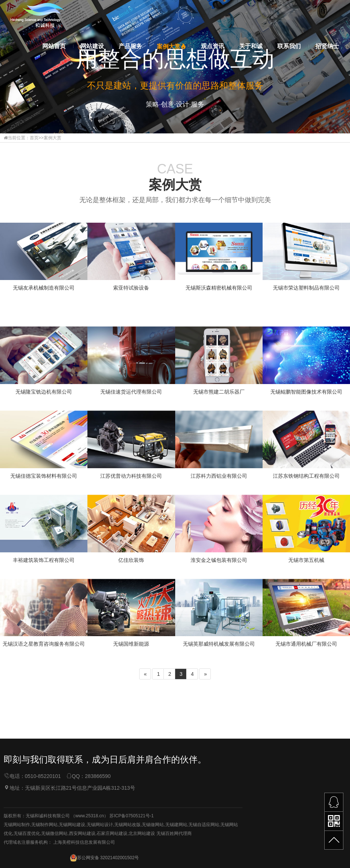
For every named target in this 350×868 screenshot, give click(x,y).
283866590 (98, 819)
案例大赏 (172, 46)
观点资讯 (213, 46)
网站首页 (54, 46)
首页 (34, 138)
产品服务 (130, 46)
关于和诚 (251, 46)
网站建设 (92, 46)
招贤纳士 (327, 46)
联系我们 (289, 46)
